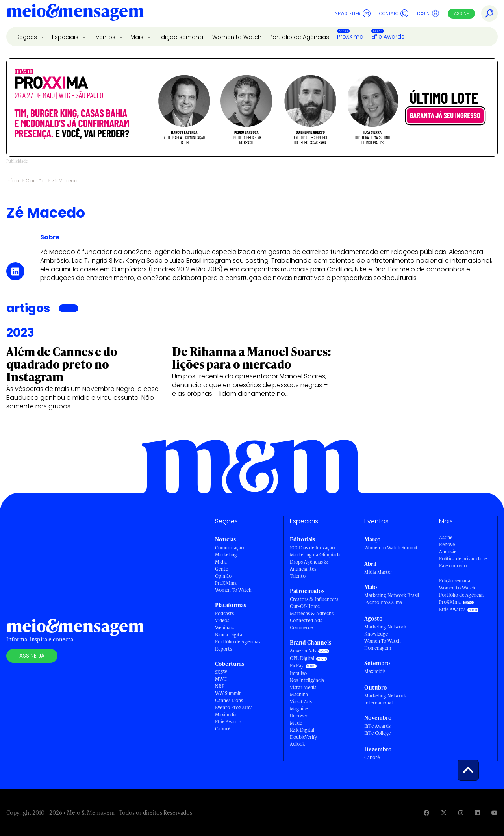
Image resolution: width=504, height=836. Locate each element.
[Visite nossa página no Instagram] (461, 813)
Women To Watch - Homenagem (384, 644)
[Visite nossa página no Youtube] (495, 813)
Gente (221, 569)
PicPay (297, 666)
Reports (223, 649)
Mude (296, 723)
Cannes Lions (229, 700)
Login (428, 13)
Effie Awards (388, 37)
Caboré (223, 729)
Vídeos (222, 620)
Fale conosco (453, 566)
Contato (394, 13)
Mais (138, 37)
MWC (221, 679)
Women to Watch (237, 37)
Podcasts (224, 613)
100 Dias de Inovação (312, 548)
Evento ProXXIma (234, 707)
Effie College (377, 733)
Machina (299, 694)
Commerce (301, 627)
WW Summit (228, 693)
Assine (461, 13)
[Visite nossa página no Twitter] (444, 813)
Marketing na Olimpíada (315, 555)
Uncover (299, 716)
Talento (298, 576)
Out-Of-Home (305, 606)
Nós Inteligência (307, 680)
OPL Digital (302, 658)
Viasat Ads (301, 702)
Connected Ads (306, 620)
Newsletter (353, 13)
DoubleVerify (303, 737)
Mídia (221, 562)
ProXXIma (350, 37)
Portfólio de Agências (299, 37)
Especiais (66, 37)
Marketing (226, 555)
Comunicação (229, 548)
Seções (27, 37)
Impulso (298, 673)
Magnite (299, 709)
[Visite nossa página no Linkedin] (477, 813)
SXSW (221, 672)
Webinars (225, 627)
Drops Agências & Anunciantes (309, 565)
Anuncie (448, 551)
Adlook (297, 744)
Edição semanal (181, 37)
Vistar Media (303, 687)
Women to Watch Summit (391, 548)
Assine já (32, 656)
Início (13, 181)
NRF (220, 686)
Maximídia (226, 715)
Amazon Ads (303, 651)
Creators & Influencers (314, 599)
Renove (447, 544)
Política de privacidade (463, 559)
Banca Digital (229, 635)
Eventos (105, 37)
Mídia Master (378, 572)
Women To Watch (233, 590)
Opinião (35, 181)
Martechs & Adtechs (312, 613)
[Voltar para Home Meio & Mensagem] (75, 13)
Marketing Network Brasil (392, 595)
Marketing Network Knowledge (385, 630)
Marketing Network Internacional (385, 699)
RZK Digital (302, 730)
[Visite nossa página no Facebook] (426, 813)
